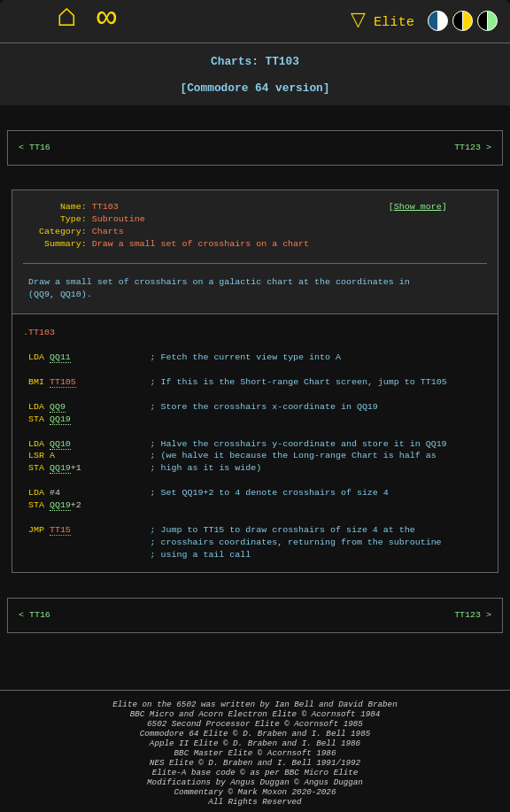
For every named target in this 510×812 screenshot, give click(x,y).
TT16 (40, 147)
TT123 (467, 147)
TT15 (60, 530)
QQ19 (60, 419)
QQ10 (60, 444)
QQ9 (58, 406)
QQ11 (60, 357)
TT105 (63, 382)
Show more (418, 206)
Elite (379, 21)
